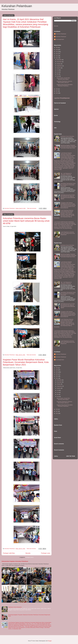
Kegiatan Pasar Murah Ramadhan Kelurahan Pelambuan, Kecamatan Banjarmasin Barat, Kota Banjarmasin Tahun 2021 (26, 362)
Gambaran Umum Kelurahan (15, 607)
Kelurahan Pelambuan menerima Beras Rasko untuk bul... (64, 82)
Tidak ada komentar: (32, 208)
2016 (57, 93)
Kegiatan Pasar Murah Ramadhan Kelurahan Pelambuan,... (65, 85)
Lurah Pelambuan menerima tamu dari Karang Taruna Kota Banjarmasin (68, 233)
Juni (58, 72)
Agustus (59, 68)
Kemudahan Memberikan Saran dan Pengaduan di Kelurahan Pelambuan (68, 185)
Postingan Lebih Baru (9, 553)
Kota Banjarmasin (60, 39)
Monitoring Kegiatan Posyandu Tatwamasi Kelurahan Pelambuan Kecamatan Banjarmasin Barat (69, 147)
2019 (57, 89)
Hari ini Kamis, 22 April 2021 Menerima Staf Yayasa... (63, 79)
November (60, 62)
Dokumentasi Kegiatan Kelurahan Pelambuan (15, 561)
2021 (57, 58)
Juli (58, 70)
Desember (60, 60)
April (58, 76)
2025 (57, 50)
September (60, 66)
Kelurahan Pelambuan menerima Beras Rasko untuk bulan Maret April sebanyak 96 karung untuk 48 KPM (26, 221)
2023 (57, 54)
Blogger (50, 641)
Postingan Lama (46, 553)
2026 (57, 48)
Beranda (28, 553)
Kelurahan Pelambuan (17, 6)
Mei (58, 74)
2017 (57, 91)
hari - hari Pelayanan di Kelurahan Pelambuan (66, 174)
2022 (57, 56)
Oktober (59, 64)
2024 (57, 52)
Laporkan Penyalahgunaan (62, 98)
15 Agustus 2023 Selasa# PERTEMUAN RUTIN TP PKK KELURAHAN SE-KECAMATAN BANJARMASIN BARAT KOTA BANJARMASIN (68, 205)
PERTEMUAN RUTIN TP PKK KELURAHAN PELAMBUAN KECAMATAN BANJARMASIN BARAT (68, 197)
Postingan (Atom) (29, 557)
